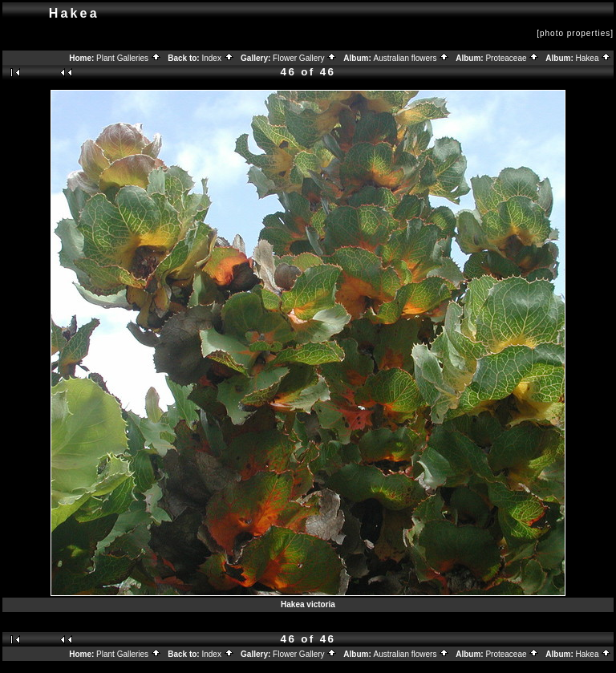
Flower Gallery (305, 58)
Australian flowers (412, 58)
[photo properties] (575, 33)
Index (217, 58)
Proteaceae (512, 58)
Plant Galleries (129, 58)
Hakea (594, 58)
